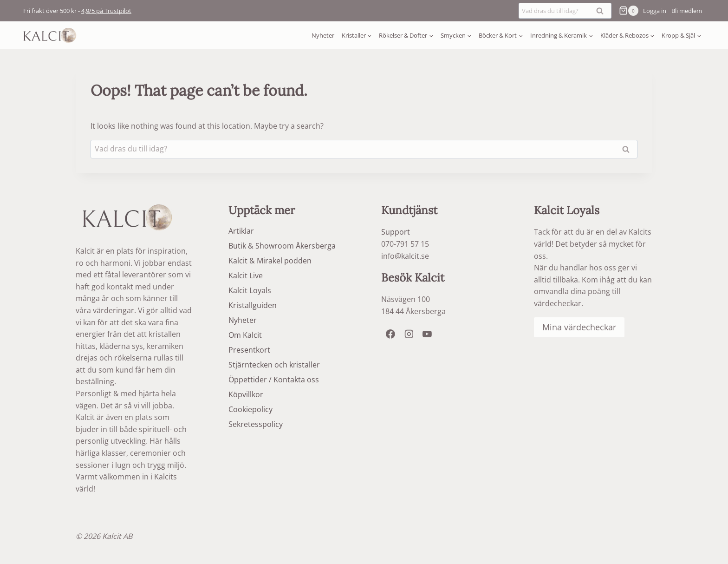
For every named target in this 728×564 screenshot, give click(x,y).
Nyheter (323, 35)
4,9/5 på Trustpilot (106, 11)
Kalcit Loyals (250, 290)
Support (396, 232)
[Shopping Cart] (627, 11)
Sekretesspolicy (256, 424)
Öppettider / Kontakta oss (274, 380)
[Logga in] (655, 11)
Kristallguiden (253, 305)
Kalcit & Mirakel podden (270, 261)
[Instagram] (409, 334)
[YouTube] (427, 334)
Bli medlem (687, 11)
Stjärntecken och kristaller (274, 365)
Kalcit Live (246, 275)
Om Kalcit (245, 335)
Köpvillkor (246, 394)
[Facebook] (390, 334)
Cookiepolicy (250, 409)
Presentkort (249, 350)
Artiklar (241, 231)
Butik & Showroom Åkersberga (282, 246)
